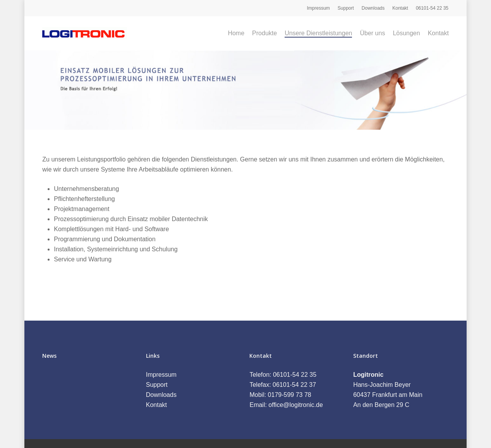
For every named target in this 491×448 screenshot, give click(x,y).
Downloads (161, 395)
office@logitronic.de (295, 405)
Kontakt (156, 405)
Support (157, 385)
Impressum (161, 375)
